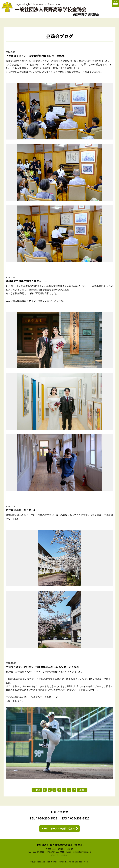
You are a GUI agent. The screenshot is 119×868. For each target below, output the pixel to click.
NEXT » (82, 790)
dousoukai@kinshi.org (82, 852)
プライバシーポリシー (59, 855)
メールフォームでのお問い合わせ (58, 829)
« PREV (37, 790)
